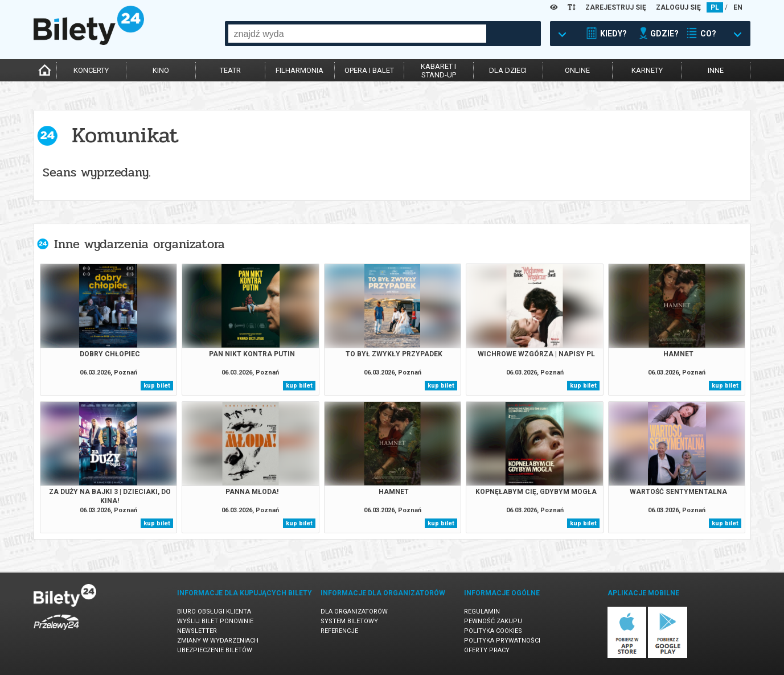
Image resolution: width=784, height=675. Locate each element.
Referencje (339, 631)
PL (715, 7)
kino (161, 70)
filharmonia (299, 70)
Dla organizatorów (354, 612)
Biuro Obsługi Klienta (214, 612)
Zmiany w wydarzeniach (218, 641)
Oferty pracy (487, 650)
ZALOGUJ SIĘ (678, 7)
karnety (647, 70)
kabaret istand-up (438, 71)
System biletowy (349, 621)
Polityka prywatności (502, 641)
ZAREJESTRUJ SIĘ (616, 7)
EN (738, 7)
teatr (230, 70)
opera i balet (369, 70)
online (577, 70)
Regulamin (482, 612)
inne (716, 70)
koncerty (91, 70)
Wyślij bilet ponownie (215, 621)
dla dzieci (508, 70)
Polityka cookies (493, 631)
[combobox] (357, 34)
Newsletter (197, 631)
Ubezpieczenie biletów (215, 650)
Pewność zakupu (493, 621)
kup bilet (157, 386)
